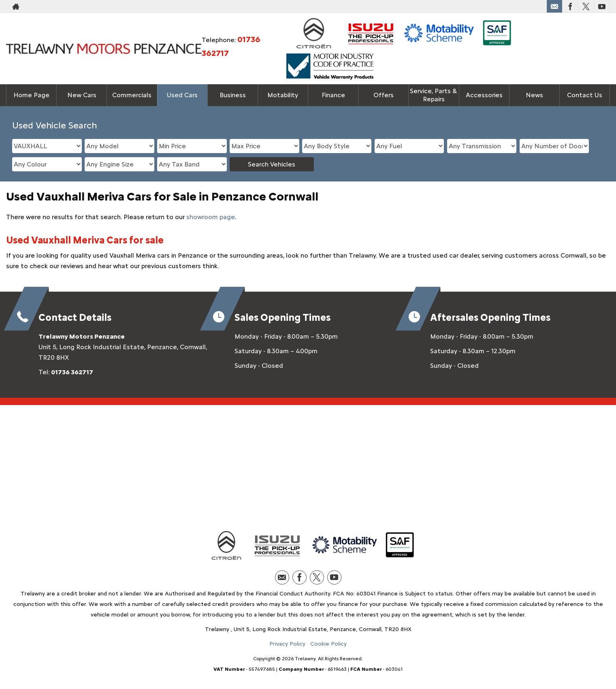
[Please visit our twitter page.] (586, 6)
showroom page (211, 217)
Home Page (31, 95)
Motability (283, 95)
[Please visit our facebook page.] (570, 6)
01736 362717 (72, 372)
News (534, 95)
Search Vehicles (272, 164)
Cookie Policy (328, 644)
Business (233, 95)
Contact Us (585, 95)
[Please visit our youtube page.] (602, 6)
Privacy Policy (287, 644)
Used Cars (182, 95)
